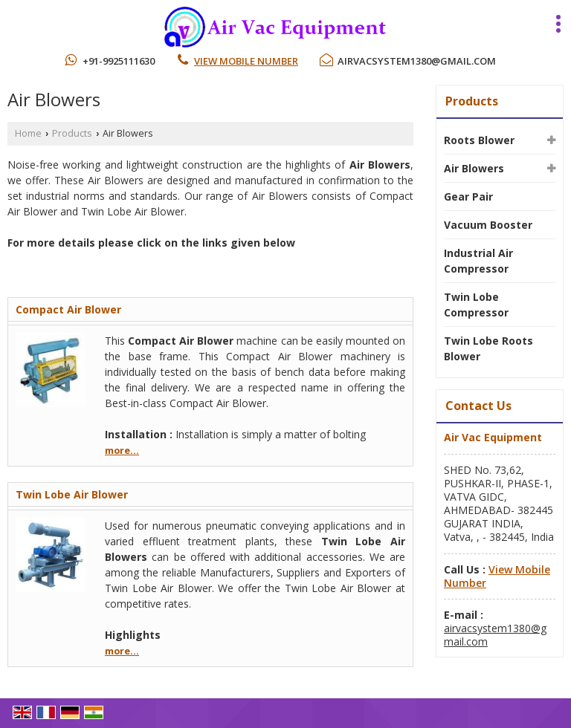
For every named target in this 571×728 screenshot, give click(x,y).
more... (122, 451)
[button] (246, 61)
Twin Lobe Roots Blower (488, 348)
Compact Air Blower (68, 309)
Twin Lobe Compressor (476, 305)
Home (28, 133)
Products (72, 133)
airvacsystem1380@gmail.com (417, 61)
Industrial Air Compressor (478, 261)
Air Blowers (474, 168)
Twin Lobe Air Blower (72, 494)
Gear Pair (468, 196)
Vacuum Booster (488, 225)
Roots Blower (479, 140)
